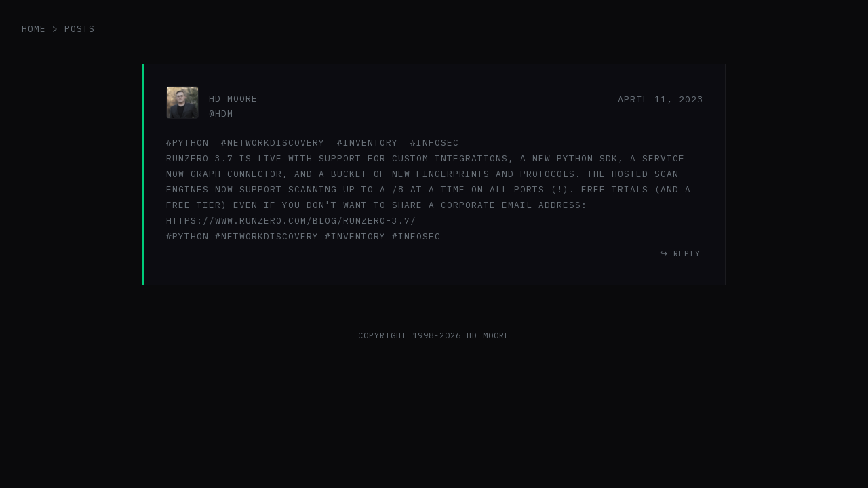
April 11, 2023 (660, 99)
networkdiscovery (276, 143)
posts (80, 29)
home (34, 29)
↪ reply (680, 253)
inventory (371, 143)
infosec (438, 143)
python (191, 143)
